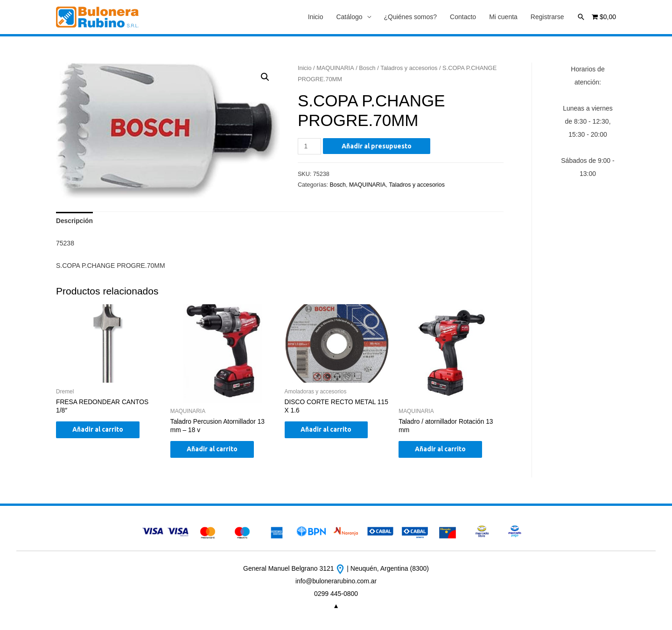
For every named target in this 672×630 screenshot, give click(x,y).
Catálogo (349, 17)
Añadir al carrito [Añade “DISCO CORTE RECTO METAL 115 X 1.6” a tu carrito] (329, 431)
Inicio (316, 17)
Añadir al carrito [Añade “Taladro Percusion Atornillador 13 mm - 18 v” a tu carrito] (214, 451)
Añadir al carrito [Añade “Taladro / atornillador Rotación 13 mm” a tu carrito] (443, 451)
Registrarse (547, 17)
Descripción (75, 222)
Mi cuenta (503, 17)
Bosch (368, 68)
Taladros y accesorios (410, 68)
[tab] (75, 222)
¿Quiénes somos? (411, 17)
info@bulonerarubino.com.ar (336, 582)
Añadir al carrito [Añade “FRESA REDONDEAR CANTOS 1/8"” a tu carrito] (100, 431)
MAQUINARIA (336, 68)
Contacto (463, 17)
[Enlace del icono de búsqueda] (581, 17)
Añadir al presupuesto (377, 146)
